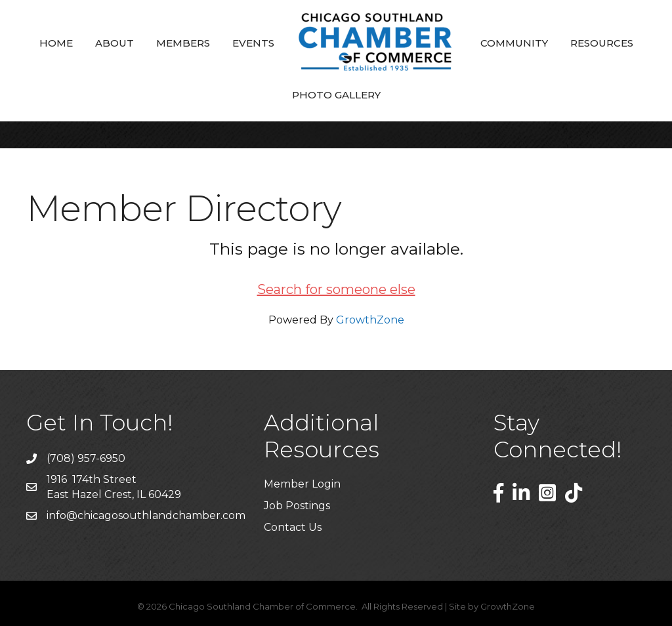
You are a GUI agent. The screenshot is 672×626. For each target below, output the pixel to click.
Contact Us (293, 527)
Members (183, 43)
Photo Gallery (336, 95)
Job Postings (297, 506)
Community (514, 43)
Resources (602, 43)
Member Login (302, 484)
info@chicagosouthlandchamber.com (146, 515)
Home (56, 43)
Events (253, 43)
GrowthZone (370, 320)
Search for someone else (336, 289)
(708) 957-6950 (86, 458)
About (115, 43)
